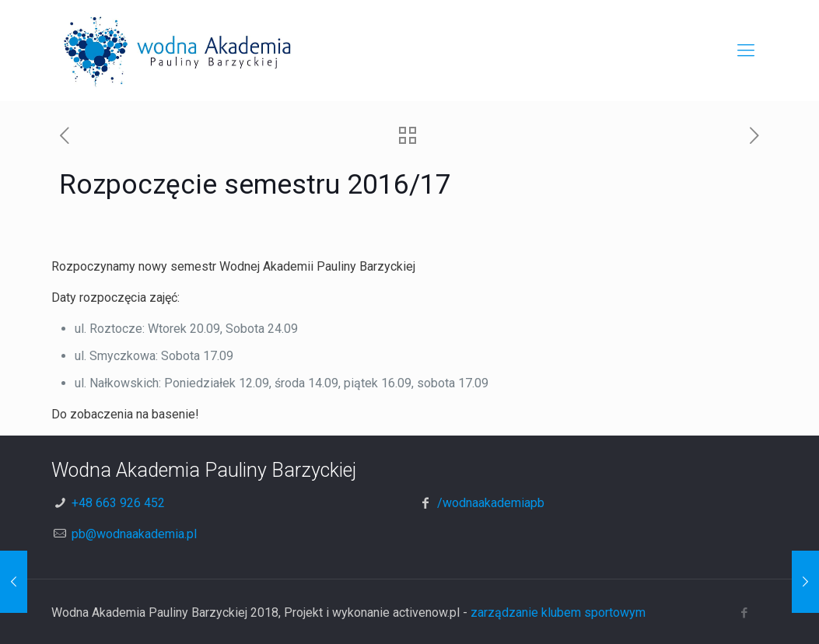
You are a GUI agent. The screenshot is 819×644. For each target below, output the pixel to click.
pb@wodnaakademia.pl (134, 534)
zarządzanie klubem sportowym (558, 612)
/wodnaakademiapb (491, 503)
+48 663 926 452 (118, 503)
